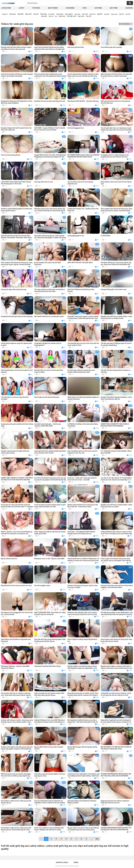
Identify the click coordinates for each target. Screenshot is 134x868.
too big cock (72, 16)
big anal (51, 16)
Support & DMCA (62, 862)
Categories (70, 8)
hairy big (44, 14)
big (56, 16)
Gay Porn (98, 8)
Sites (85, 8)
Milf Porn (114, 8)
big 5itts (128, 14)
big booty (62, 16)
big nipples (52, 14)
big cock (28, 14)
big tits (100, 14)
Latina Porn (6, 8)
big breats (78, 14)
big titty (36, 14)
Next (97, 839)
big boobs (60, 14)
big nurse (81, 16)
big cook (85, 14)
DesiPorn (129, 8)
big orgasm (69, 14)
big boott (5, 14)
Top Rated (36, 8)
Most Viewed (53, 8)
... (91, 839)
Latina (8, 3)
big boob (44, 16)
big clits (89, 16)
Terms (76, 862)
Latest (22, 8)
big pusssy (114, 14)
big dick (21, 14)
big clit (121, 14)
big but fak (92, 14)
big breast (13, 14)
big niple (107, 14)
